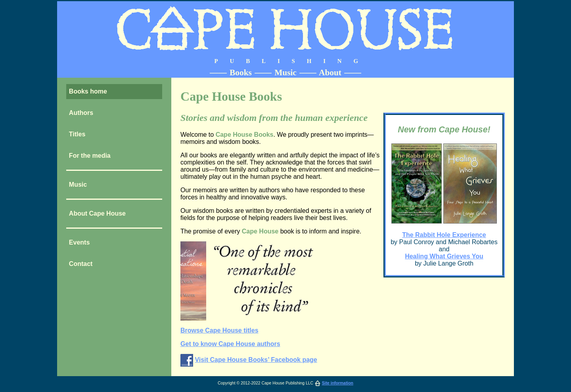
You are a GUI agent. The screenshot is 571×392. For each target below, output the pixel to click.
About (330, 73)
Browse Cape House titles (219, 330)
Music (285, 73)
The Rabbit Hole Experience (444, 235)
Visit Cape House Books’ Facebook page (256, 360)
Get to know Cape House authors (230, 344)
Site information (338, 383)
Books (241, 73)
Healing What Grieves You (444, 256)
